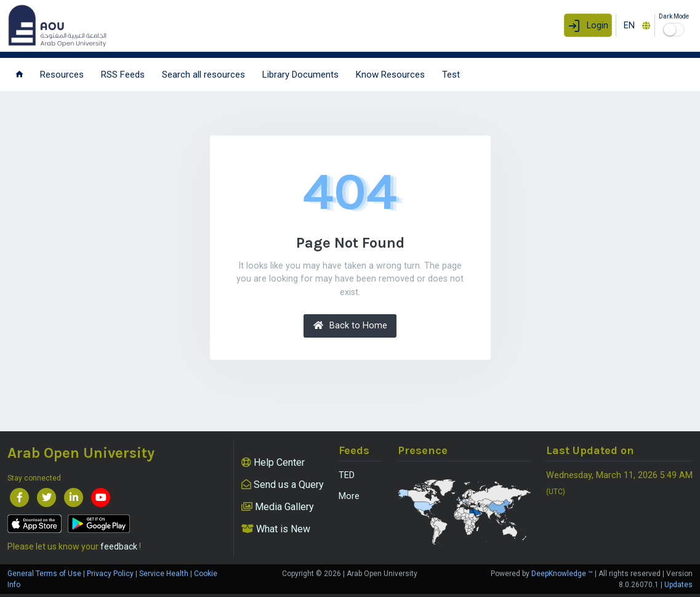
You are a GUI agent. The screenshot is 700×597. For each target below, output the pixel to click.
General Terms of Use (44, 574)
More (349, 496)
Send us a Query (283, 485)
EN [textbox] (629, 26)
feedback (119, 546)
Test (451, 75)
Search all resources (203, 75)
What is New (276, 529)
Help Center (273, 462)
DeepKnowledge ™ (562, 574)
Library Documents (300, 75)
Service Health (164, 574)
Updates (678, 585)
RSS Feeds (123, 75)
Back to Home (350, 326)
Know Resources (390, 75)
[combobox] (635, 25)
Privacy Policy (110, 574)
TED (347, 475)
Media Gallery (278, 507)
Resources (62, 75)
